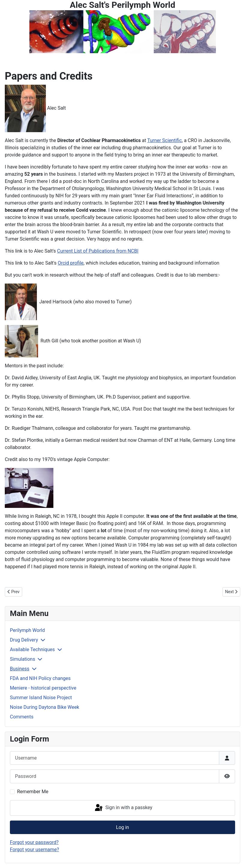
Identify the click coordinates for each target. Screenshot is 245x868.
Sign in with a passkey (123, 808)
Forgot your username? (34, 850)
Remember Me (33, 792)
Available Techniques (32, 649)
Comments (22, 717)
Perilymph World (27, 630)
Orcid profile (70, 263)
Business (20, 669)
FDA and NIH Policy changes (40, 678)
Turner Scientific (164, 140)
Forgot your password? (34, 842)
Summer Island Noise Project (41, 698)
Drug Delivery (24, 640)
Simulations (22, 659)
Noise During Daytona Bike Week (45, 707)
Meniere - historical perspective (43, 688)
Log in (123, 827)
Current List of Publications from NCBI (98, 251)
